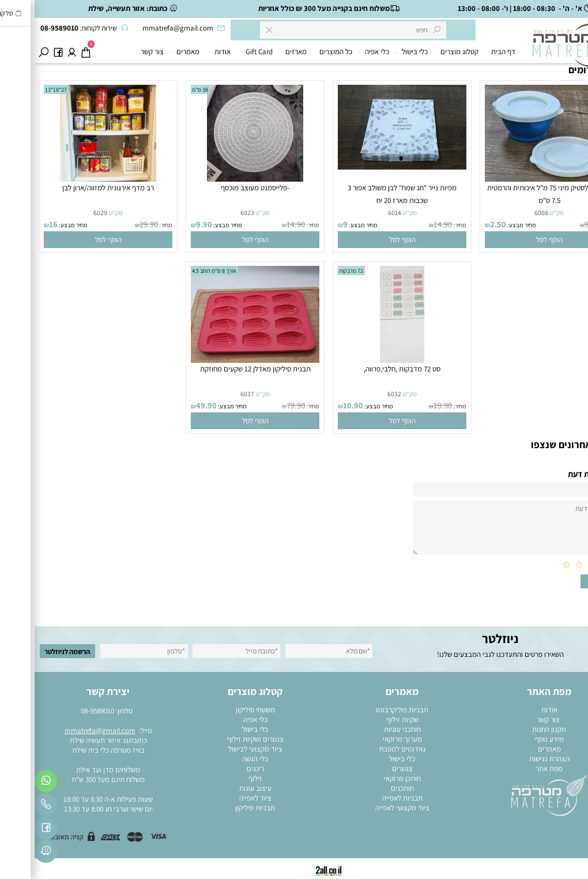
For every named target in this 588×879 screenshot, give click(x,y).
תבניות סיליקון (220, 808)
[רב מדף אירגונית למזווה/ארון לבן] (74, 179)
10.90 (318, 405)
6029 (66, 213)
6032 (360, 394)
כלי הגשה (220, 759)
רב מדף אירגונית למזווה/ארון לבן (73, 188)
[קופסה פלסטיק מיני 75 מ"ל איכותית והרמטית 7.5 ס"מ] (514, 179)
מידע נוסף (515, 739)
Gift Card (225, 52)
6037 (213, 394)
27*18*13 (21, 90)
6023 (213, 213)
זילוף (221, 778)
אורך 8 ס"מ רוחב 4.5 (180, 271)
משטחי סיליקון (221, 710)
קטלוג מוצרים (422, 52)
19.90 (408, 405)
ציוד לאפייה (221, 798)
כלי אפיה (340, 52)
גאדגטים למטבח (368, 749)
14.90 (408, 224)
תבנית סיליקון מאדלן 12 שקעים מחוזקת (221, 369)
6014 (360, 213)
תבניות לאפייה (368, 798)
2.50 (463, 224)
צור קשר (118, 52)
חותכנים (368, 788)
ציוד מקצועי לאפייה (368, 808)
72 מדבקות (316, 271)
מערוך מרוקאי (368, 739)
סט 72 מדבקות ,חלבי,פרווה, (367, 369)
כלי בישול (378, 52)
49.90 (172, 405)
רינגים (221, 769)
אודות (188, 52)
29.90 (114, 224)
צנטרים (368, 769)
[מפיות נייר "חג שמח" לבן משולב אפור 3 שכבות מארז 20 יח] (368, 167)
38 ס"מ (165, 90)
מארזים (261, 52)
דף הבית (469, 52)
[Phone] (11, 807)
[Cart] (51, 52)
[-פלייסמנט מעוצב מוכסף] (221, 179)
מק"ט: (521, 213)
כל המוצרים (301, 52)
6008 (507, 213)
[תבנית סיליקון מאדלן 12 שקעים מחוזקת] (220, 360)
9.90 (557, 224)
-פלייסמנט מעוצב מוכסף (220, 188)
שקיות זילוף (368, 720)
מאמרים (151, 52)
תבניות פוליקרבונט (367, 710)
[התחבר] (37, 52)
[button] (515, 240)
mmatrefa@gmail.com (65, 730)
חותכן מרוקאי (368, 778)
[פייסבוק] (23, 52)
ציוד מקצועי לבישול (221, 749)
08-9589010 (63, 711)
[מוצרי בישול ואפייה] (538, 54)
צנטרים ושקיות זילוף (221, 739)
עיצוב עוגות (221, 788)
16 (19, 224)
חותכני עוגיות (368, 729)
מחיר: (572, 225)
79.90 (261, 405)
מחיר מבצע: (487, 225)
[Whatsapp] (11, 783)
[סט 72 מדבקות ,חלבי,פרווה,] (367, 360)
